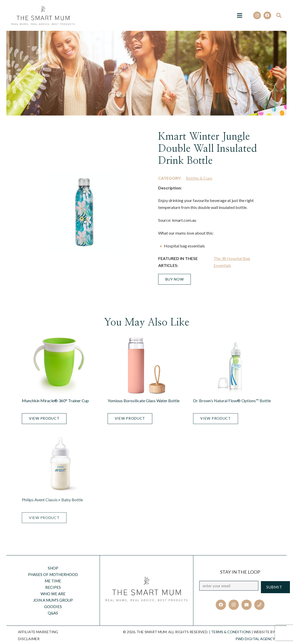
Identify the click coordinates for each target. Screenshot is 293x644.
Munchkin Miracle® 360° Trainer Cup (55, 401)
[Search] (281, 15)
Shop (53, 568)
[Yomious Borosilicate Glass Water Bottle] (147, 366)
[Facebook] (267, 15)
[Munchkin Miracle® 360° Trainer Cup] (61, 366)
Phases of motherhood (53, 574)
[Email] (247, 605)
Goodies (53, 607)
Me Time (53, 581)
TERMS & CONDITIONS (231, 632)
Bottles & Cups (199, 178)
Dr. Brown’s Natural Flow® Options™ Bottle (232, 401)
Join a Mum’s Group (53, 600)
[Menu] (240, 15)
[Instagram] (257, 15)
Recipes (53, 587)
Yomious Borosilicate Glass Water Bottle (144, 401)
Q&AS (53, 613)
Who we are (53, 594)
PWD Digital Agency (255, 639)
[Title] (259, 605)
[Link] (43, 16)
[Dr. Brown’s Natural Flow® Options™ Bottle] (232, 366)
